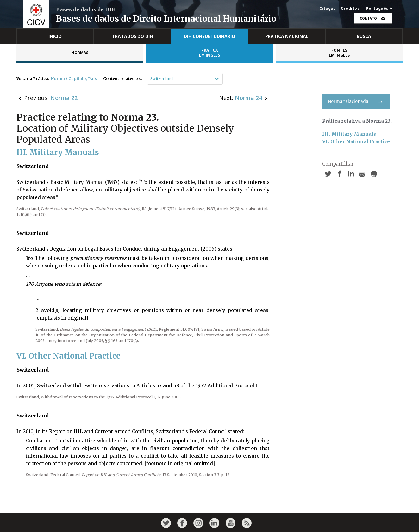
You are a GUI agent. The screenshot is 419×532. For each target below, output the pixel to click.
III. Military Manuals (349, 134)
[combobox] (151, 79)
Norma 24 (248, 98)
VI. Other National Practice (356, 142)
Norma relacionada (356, 101)
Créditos (350, 9)
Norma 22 (64, 98)
